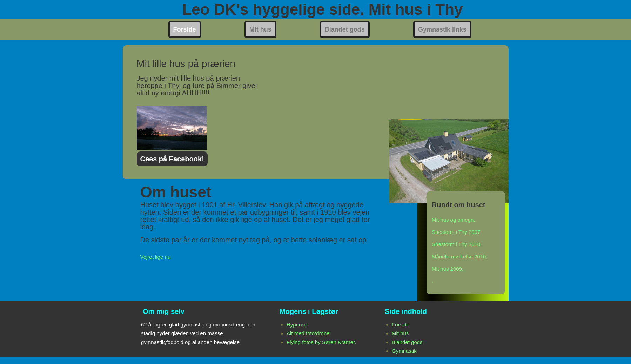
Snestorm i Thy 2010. (457, 244)
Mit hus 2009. (448, 269)
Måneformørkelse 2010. (459, 257)
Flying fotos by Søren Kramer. (321, 342)
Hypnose (297, 325)
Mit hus (260, 29)
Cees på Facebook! (172, 159)
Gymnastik (404, 351)
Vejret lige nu (156, 257)
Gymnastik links (442, 29)
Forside (185, 29)
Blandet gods (345, 29)
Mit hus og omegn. (453, 220)
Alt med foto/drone (308, 333)
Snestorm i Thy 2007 (456, 232)
